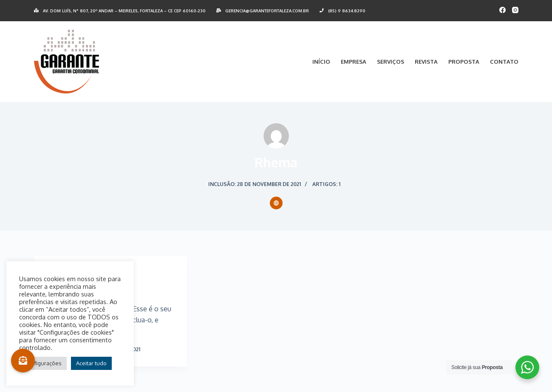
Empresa (354, 62)
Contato (504, 62)
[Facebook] (502, 10)
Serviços (391, 62)
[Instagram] (515, 10)
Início (321, 62)
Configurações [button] (43, 363)
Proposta (464, 62)
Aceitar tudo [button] (91, 363)
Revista (426, 62)
